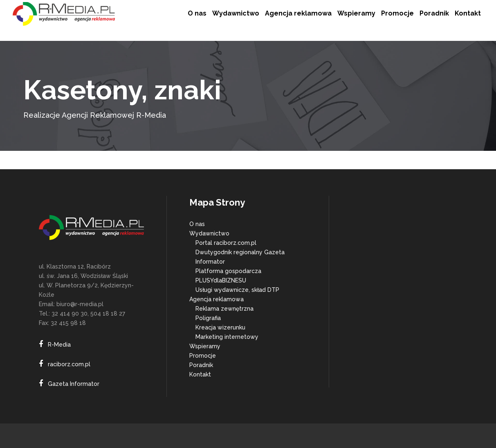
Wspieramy (205, 346)
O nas (197, 224)
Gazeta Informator (74, 384)
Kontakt (200, 374)
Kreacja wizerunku (220, 327)
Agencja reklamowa (217, 299)
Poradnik (201, 365)
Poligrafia (208, 318)
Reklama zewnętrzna (224, 309)
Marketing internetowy (227, 337)
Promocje (203, 356)
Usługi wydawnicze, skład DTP (237, 290)
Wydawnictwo (209, 233)
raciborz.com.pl (69, 364)
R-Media (59, 345)
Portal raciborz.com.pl (226, 243)
